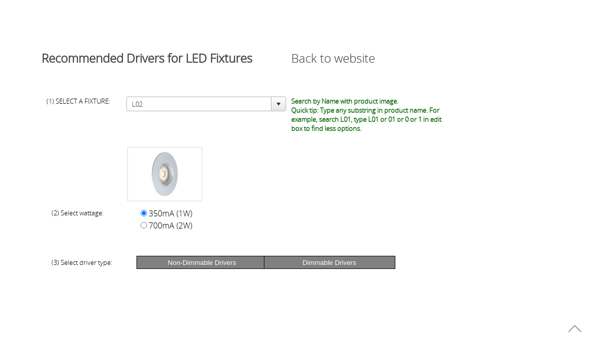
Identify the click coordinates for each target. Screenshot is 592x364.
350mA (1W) (170, 213)
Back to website (333, 58)
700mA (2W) (170, 225)
